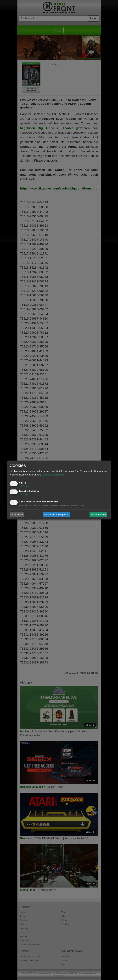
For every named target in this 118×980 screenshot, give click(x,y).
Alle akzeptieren (98, 515)
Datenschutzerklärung (53, 475)
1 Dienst (24, 486)
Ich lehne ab (17, 515)
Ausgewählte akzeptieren (56, 515)
